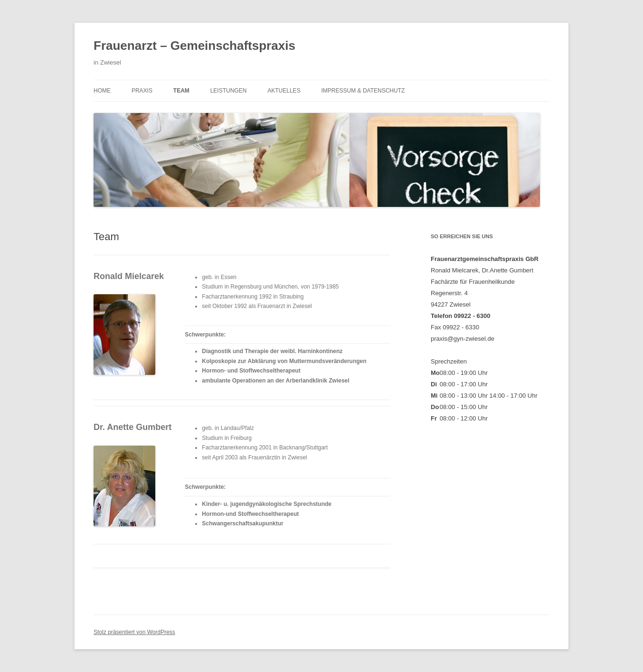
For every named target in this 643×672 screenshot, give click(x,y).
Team (181, 91)
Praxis (142, 91)
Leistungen (229, 91)
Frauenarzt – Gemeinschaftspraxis (194, 46)
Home (102, 91)
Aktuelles (284, 91)
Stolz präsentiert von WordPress (134, 632)
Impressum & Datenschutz (363, 91)
